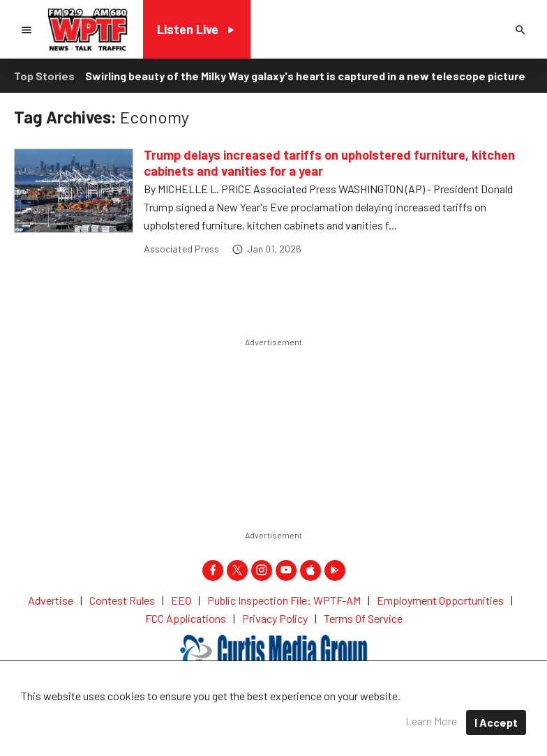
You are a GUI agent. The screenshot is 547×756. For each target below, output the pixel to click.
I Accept (496, 722)
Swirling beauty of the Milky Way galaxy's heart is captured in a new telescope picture (305, 76)
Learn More (431, 721)
